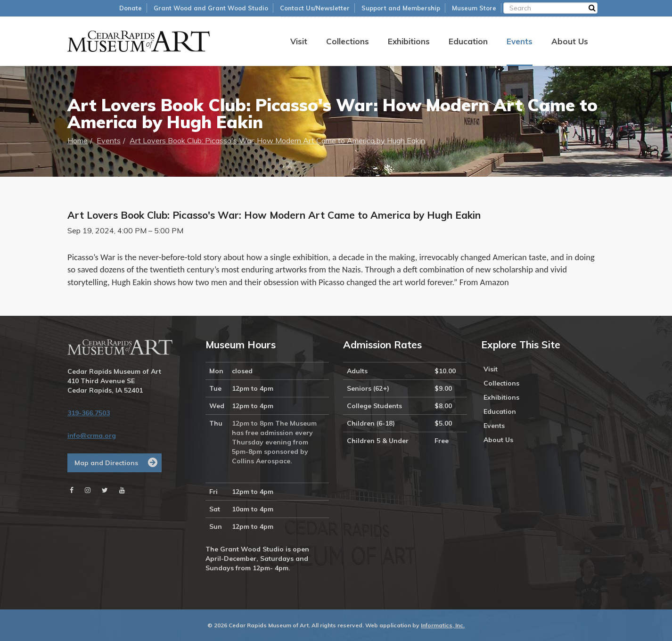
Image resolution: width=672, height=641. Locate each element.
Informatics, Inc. (443, 625)
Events (520, 41)
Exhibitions (409, 41)
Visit (299, 41)
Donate (131, 8)
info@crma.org (92, 436)
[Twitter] (105, 490)
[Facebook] (72, 490)
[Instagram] (88, 490)
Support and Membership (401, 8)
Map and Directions (106, 463)
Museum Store (474, 8)
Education (468, 41)
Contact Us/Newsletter (315, 8)
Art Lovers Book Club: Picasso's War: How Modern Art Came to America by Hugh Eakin (277, 140)
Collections (348, 41)
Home (78, 140)
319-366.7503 (89, 413)
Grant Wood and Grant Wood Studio (211, 8)
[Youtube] (122, 490)
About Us (570, 41)
